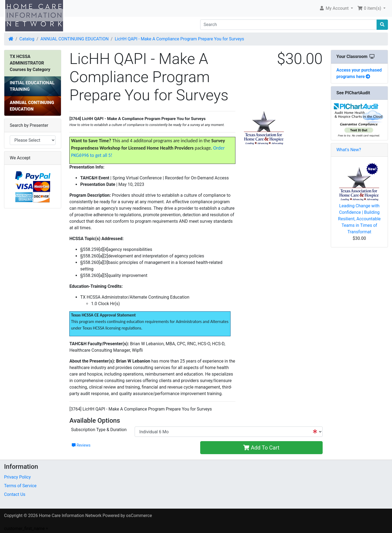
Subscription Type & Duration (99, 430)
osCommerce (139, 516)
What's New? (349, 150)
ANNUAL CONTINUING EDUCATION (74, 39)
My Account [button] (334, 8)
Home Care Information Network (70, 516)
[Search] (289, 25)
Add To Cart (261, 448)
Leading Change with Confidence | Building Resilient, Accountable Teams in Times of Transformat (359, 219)
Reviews (81, 445)
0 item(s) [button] (370, 8)
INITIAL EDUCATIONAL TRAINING (32, 86)
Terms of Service (20, 486)
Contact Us (15, 494)
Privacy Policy (17, 477)
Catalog (27, 39)
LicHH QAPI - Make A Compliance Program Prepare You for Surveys (179, 39)
